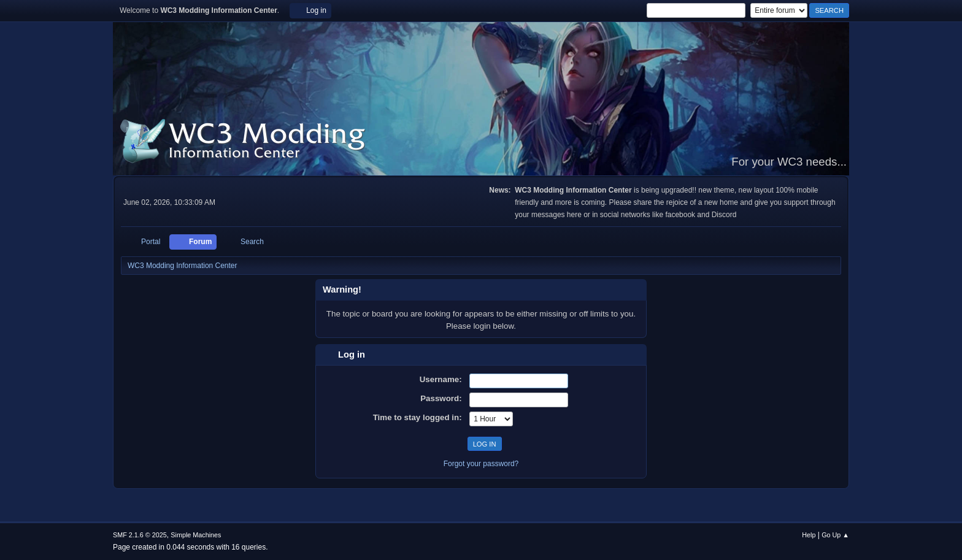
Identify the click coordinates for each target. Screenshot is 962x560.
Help (809, 535)
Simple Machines (196, 535)
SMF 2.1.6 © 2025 (140, 535)
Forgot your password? (481, 464)
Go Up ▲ (835, 535)
